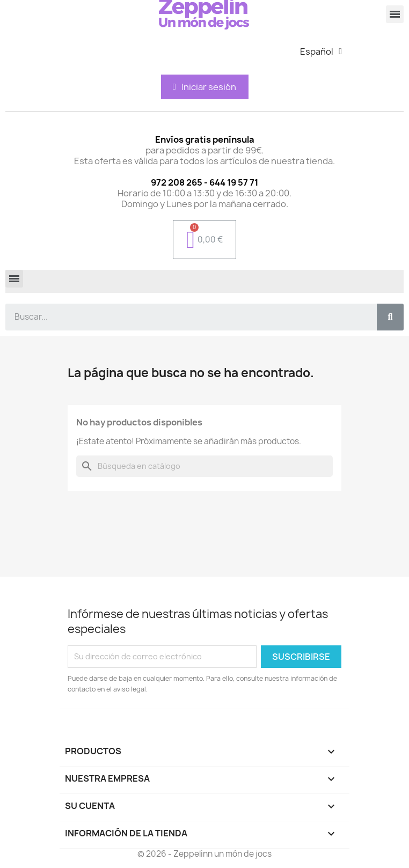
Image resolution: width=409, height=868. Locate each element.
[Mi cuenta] (204, 87)
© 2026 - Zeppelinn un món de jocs (204, 854)
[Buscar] (204, 466)
